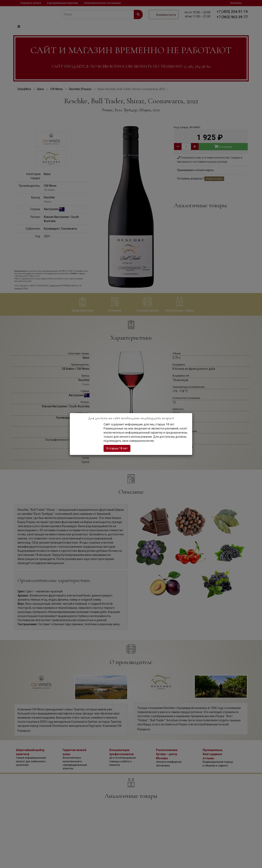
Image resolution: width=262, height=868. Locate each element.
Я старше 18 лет (117, 448)
